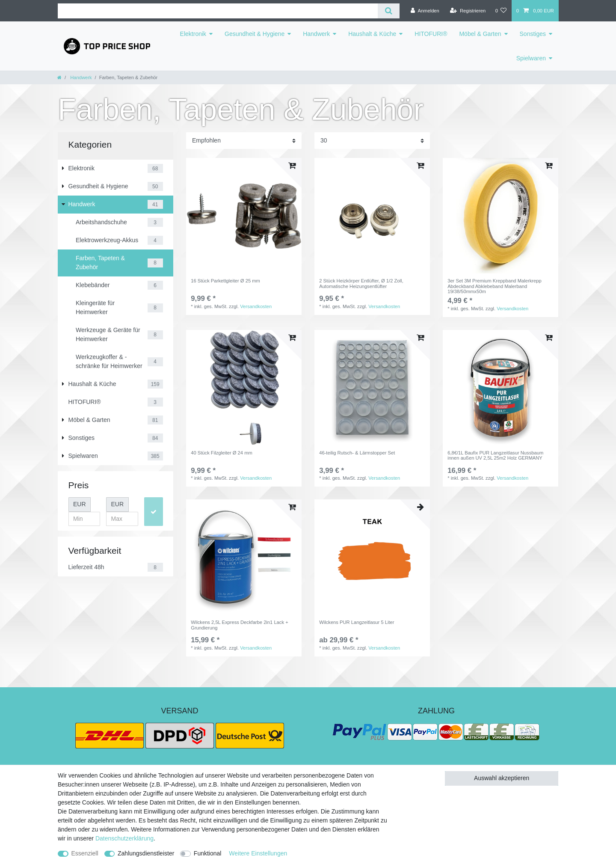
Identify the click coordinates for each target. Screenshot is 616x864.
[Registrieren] (468, 11)
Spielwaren (531, 58)
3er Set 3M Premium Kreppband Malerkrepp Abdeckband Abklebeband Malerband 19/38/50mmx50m (495, 286)
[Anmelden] (425, 11)
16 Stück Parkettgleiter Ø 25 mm (225, 281)
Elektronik (193, 34)
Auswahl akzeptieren (502, 778)
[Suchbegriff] (218, 11)
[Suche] (389, 11)
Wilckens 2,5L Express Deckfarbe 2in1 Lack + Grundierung (239, 625)
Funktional (208, 853)
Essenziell (85, 853)
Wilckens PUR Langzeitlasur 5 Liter (357, 622)
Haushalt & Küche (372, 34)
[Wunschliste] (501, 11)
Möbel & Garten (480, 34)
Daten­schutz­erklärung (124, 838)
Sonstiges (533, 34)
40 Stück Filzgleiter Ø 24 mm (222, 453)
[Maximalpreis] (122, 519)
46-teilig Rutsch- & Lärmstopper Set (357, 453)
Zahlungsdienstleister (146, 853)
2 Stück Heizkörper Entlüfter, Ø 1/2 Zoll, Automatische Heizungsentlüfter (361, 283)
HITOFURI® (431, 34)
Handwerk (316, 34)
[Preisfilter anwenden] (154, 512)
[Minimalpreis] (84, 519)
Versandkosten (256, 306)
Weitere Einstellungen (258, 853)
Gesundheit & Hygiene (255, 34)
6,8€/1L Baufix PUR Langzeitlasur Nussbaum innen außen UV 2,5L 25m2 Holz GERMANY (495, 455)
